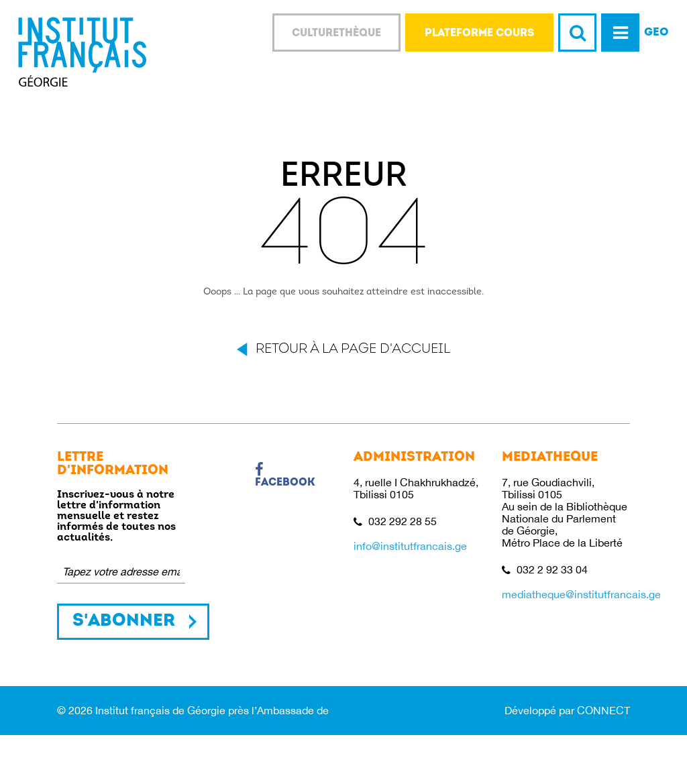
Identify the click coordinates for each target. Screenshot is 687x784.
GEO (656, 33)
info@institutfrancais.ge (410, 546)
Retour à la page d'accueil (353, 349)
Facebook (285, 475)
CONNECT (603, 710)
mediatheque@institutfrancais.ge (581, 594)
